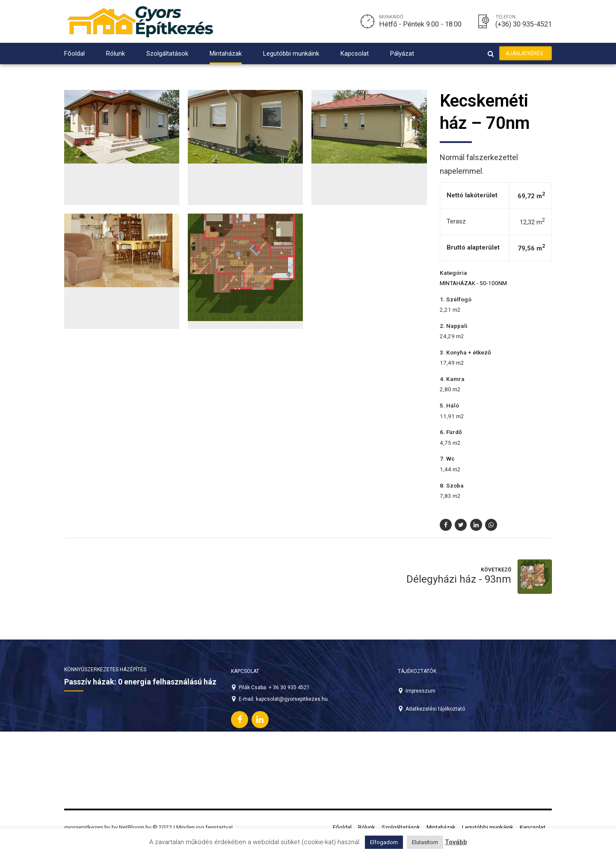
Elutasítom (425, 842)
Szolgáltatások (167, 54)
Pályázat (402, 54)
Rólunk (115, 54)
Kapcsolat (355, 54)
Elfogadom (384, 842)
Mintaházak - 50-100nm (473, 283)
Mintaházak (226, 54)
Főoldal (74, 54)
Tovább (456, 842)
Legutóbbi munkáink (291, 54)
